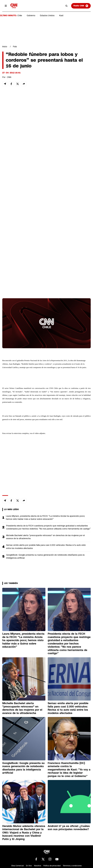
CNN (9, 77)
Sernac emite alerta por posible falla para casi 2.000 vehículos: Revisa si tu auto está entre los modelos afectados (46, 547)
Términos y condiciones (72, 866)
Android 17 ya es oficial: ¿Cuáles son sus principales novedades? (69, 828)
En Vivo (29, 866)
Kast (61, 15)
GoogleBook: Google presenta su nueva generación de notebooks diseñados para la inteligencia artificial (45, 556)
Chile (20, 15)
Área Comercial (18, 866)
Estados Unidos (47, 15)
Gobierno (31, 15)
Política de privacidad (52, 866)
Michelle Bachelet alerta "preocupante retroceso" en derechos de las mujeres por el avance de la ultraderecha (45, 537)
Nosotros (38, 866)
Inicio (5, 47)
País (15, 47)
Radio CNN (81, 6)
